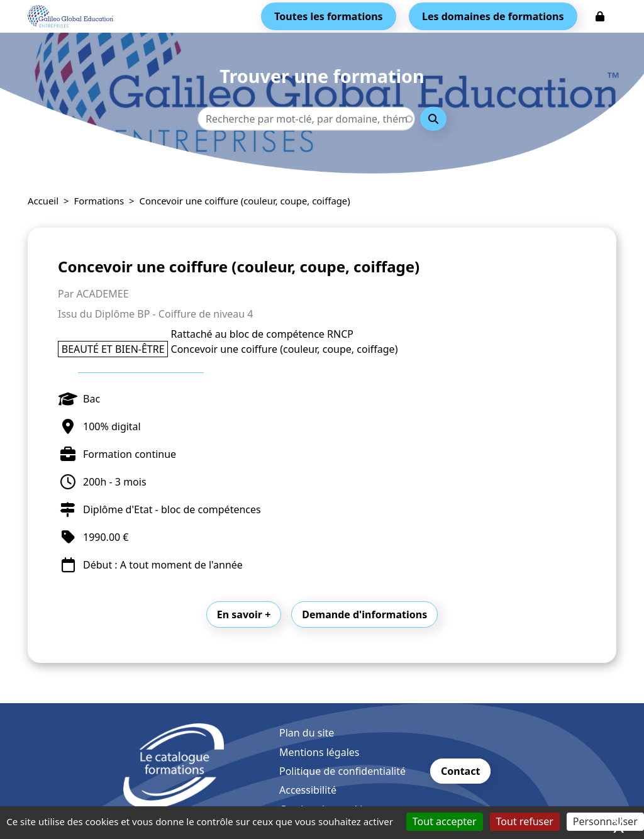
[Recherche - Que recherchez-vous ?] (306, 119)
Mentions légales (319, 752)
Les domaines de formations (493, 16)
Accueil (43, 201)
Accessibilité (308, 790)
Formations (99, 201)
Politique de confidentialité (342, 771)
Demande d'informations (364, 614)
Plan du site (307, 733)
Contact (460, 771)
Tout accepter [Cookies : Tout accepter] (445, 821)
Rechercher (433, 119)
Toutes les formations (328, 16)
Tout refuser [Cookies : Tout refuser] (525, 821)
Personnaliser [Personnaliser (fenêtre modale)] (605, 821)
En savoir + (244, 614)
